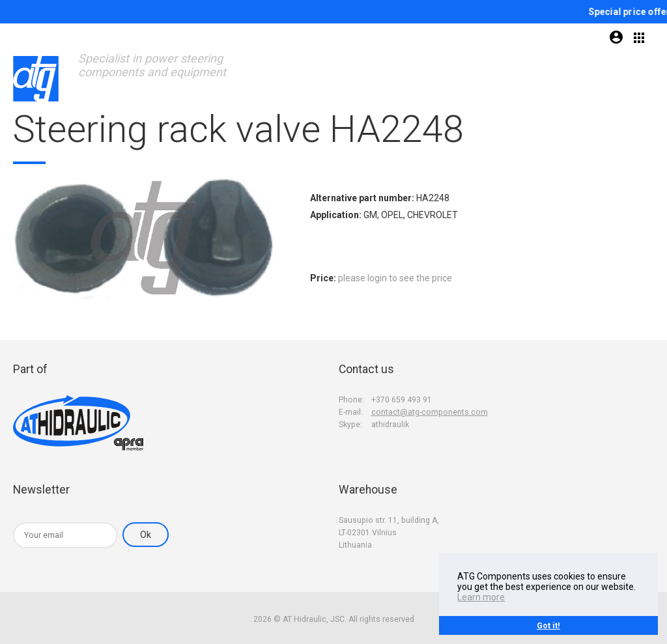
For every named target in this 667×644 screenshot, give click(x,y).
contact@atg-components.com (430, 412)
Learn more (481, 597)
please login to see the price (395, 278)
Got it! (548, 625)
